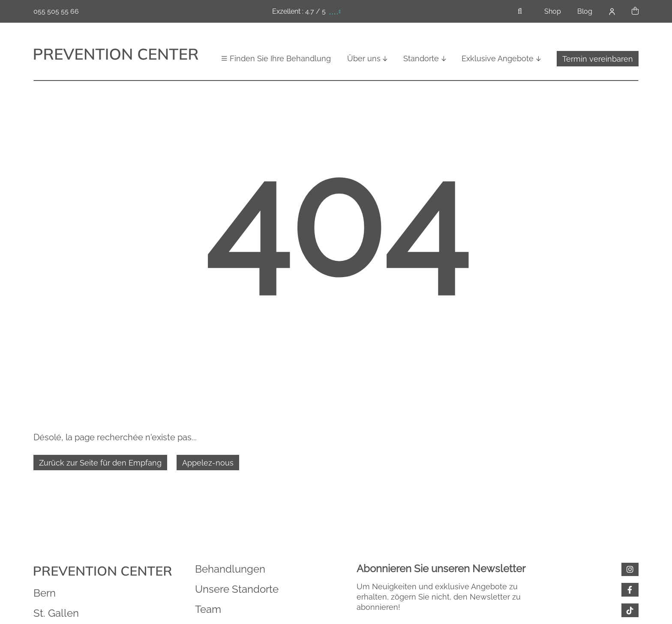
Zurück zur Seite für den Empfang (100, 463)
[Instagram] (630, 570)
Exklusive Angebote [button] (498, 58)
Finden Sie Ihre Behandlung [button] (280, 58)
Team (208, 609)
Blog (585, 11)
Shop (553, 11)
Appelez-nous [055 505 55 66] (208, 463)
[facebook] (630, 590)
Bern (45, 593)
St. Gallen (56, 613)
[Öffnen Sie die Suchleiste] (520, 11)
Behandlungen (230, 569)
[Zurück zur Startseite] (116, 55)
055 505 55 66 (56, 11)
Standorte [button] (421, 58)
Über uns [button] (364, 58)
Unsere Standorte (237, 589)
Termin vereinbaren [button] (598, 59)
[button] (635, 11)
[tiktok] (630, 610)
